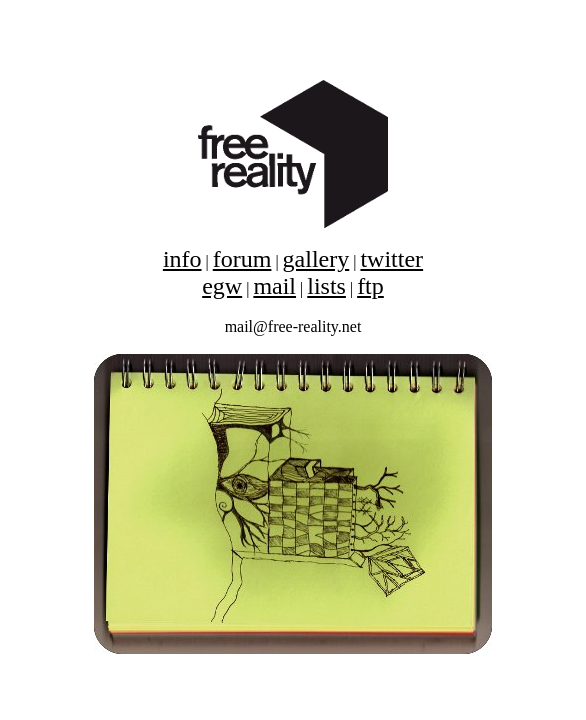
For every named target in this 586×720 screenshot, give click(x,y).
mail (274, 286)
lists (326, 286)
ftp (370, 286)
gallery (316, 259)
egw (222, 286)
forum (242, 259)
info (182, 259)
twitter (391, 259)
